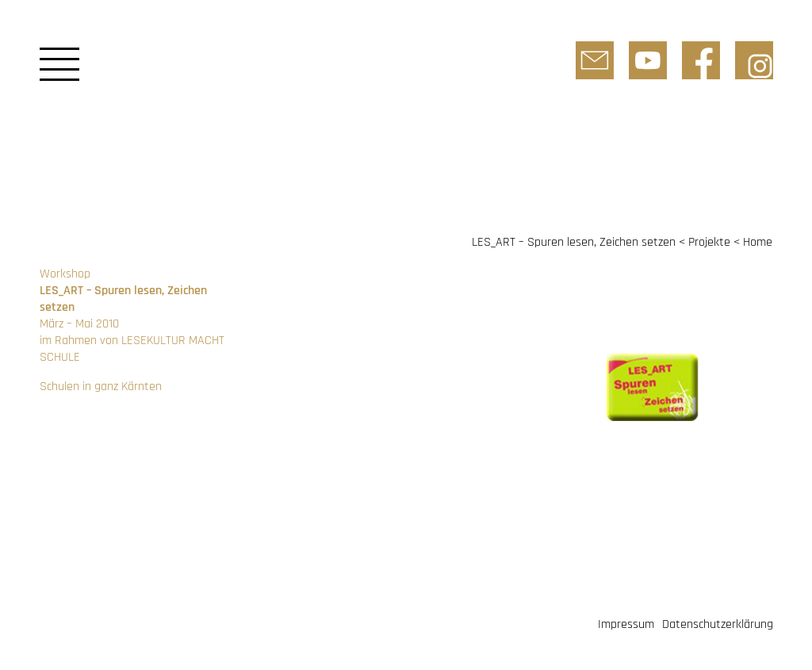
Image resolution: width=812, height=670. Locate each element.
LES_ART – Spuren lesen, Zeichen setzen (574, 242)
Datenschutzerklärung (718, 624)
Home (758, 242)
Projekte (709, 242)
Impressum (626, 624)
